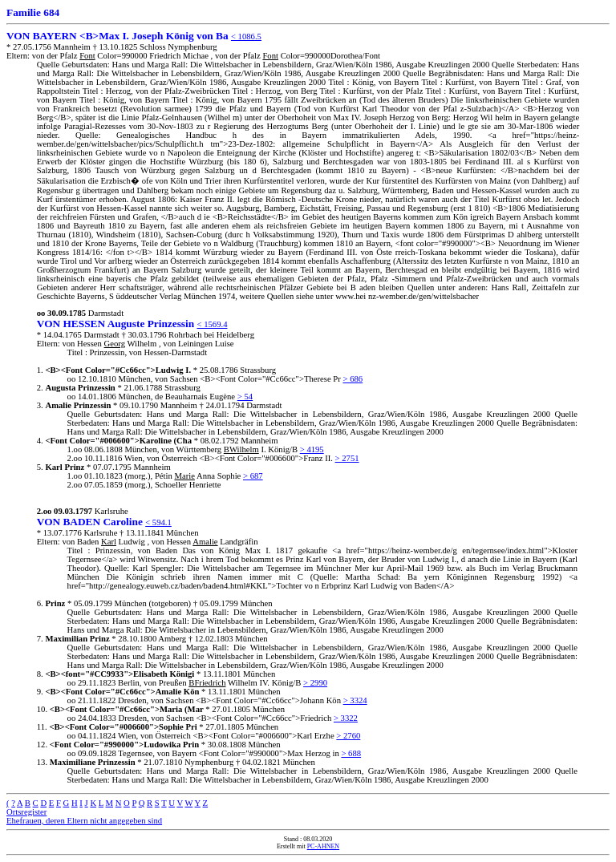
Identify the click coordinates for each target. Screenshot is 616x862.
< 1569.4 (212, 324)
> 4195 (312, 449)
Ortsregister (26, 812)
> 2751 (347, 458)
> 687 (253, 476)
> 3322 (346, 718)
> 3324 (355, 700)
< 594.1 (158, 522)
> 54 (245, 397)
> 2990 (315, 683)
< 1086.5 (246, 36)
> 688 (351, 753)
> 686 (353, 379)
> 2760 (348, 736)
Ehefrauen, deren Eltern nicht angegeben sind (84, 821)
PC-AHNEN (323, 846)
